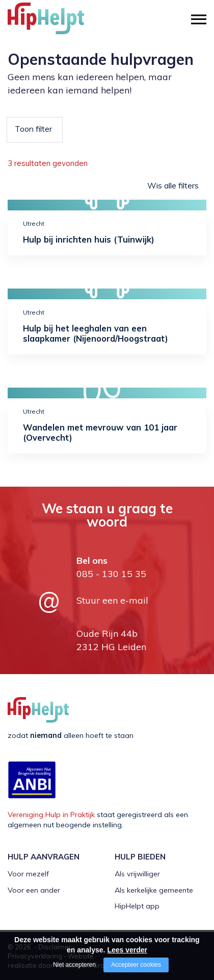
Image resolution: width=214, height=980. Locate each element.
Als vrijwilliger (137, 874)
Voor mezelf (28, 874)
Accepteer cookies (136, 965)
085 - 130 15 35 (111, 574)
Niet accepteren (74, 965)
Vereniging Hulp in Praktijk (51, 815)
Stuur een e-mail (112, 600)
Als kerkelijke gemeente (154, 890)
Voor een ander (34, 890)
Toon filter (33, 129)
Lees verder (127, 950)
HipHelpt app (137, 906)
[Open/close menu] (199, 19)
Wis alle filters (173, 185)
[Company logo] (59, 23)
